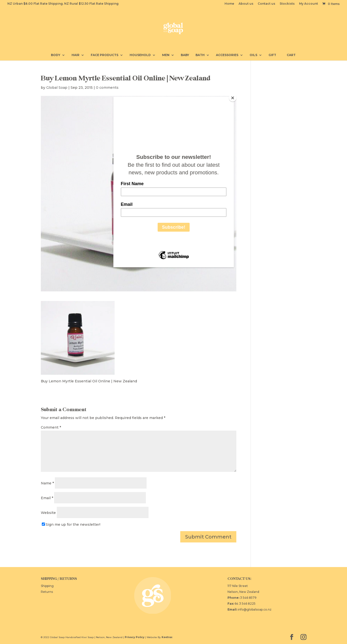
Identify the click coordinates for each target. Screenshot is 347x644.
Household (140, 55)
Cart (289, 55)
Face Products (105, 55)
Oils (253, 55)
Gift (272, 55)
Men (166, 55)
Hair (75, 55)
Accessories (227, 55)
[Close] (233, 98)
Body (56, 55)
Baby (185, 55)
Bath (200, 55)
